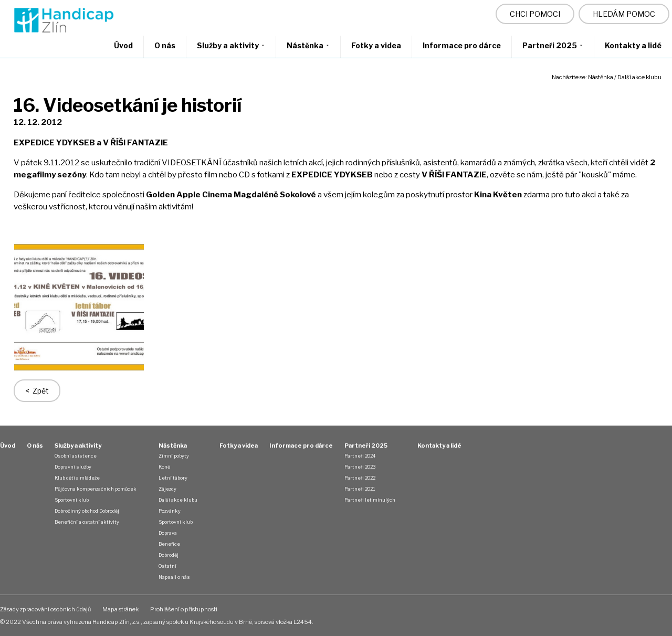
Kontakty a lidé (633, 45)
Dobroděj (169, 555)
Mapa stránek (120, 609)
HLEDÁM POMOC (624, 14)
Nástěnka (308, 45)
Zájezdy (167, 489)
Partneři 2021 (360, 489)
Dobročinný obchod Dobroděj (87, 511)
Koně (164, 467)
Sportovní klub (72, 500)
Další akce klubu (639, 77)
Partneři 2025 (553, 45)
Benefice (169, 544)
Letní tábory (173, 478)
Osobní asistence (76, 456)
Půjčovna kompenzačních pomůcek (96, 489)
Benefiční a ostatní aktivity (87, 522)
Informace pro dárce (462, 45)
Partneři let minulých (370, 500)
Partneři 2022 (360, 478)
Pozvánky (170, 511)
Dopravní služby (73, 467)
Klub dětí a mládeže (77, 478)
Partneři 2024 (360, 456)
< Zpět (37, 391)
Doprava (168, 533)
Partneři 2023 (360, 467)
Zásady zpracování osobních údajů (45, 609)
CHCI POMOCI (535, 14)
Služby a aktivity (231, 45)
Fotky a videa (376, 45)
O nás (165, 45)
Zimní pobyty (174, 456)
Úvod (123, 45)
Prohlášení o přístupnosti (184, 609)
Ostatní (167, 566)
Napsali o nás (174, 577)
